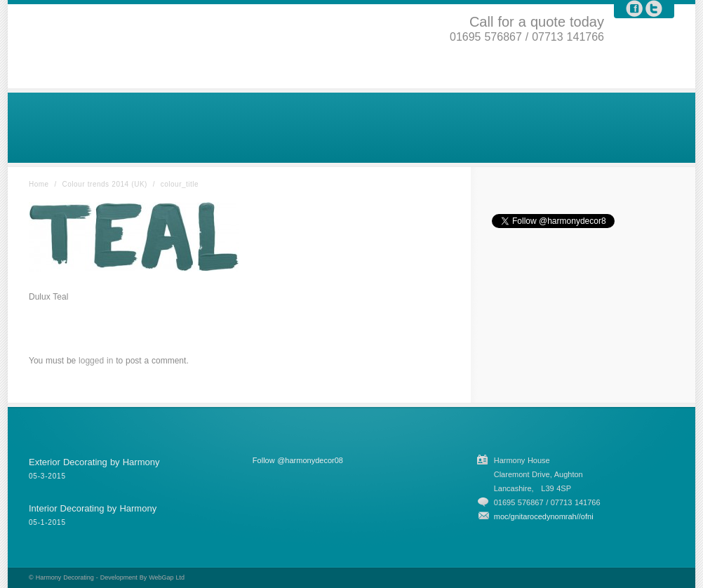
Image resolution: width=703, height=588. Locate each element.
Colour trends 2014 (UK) (105, 184)
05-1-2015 (47, 522)
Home (39, 184)
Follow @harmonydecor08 (298, 460)
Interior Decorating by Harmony (93, 508)
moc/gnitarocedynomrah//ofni (544, 516)
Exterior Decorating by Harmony (94, 462)
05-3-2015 (47, 476)
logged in (96, 361)
